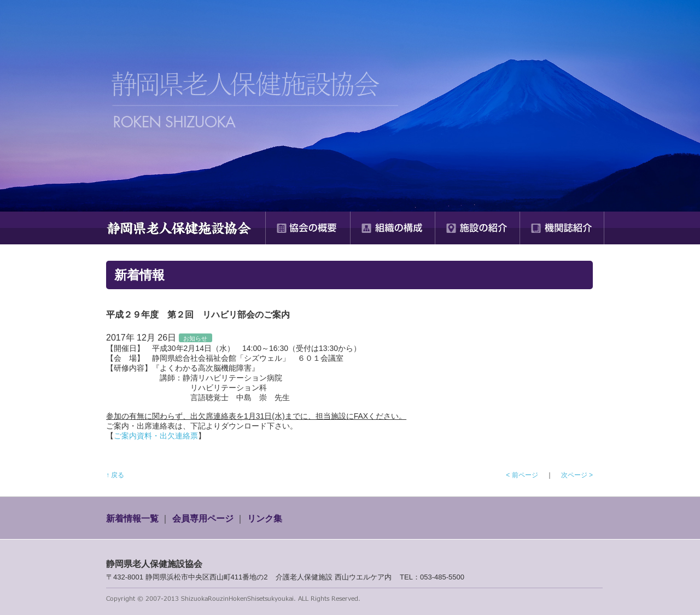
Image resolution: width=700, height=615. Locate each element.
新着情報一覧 (132, 519)
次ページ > (577, 475)
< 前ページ (522, 475)
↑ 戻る (115, 475)
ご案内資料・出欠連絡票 (156, 436)
